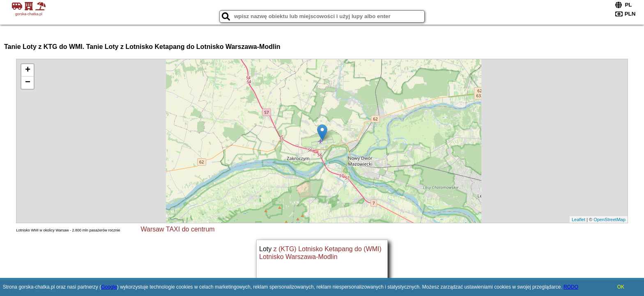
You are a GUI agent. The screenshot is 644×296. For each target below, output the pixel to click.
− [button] (28, 83)
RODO (571, 287)
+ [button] (28, 70)
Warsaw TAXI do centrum (177, 229)
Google (109, 287)
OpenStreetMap (609, 220)
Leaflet (578, 220)
